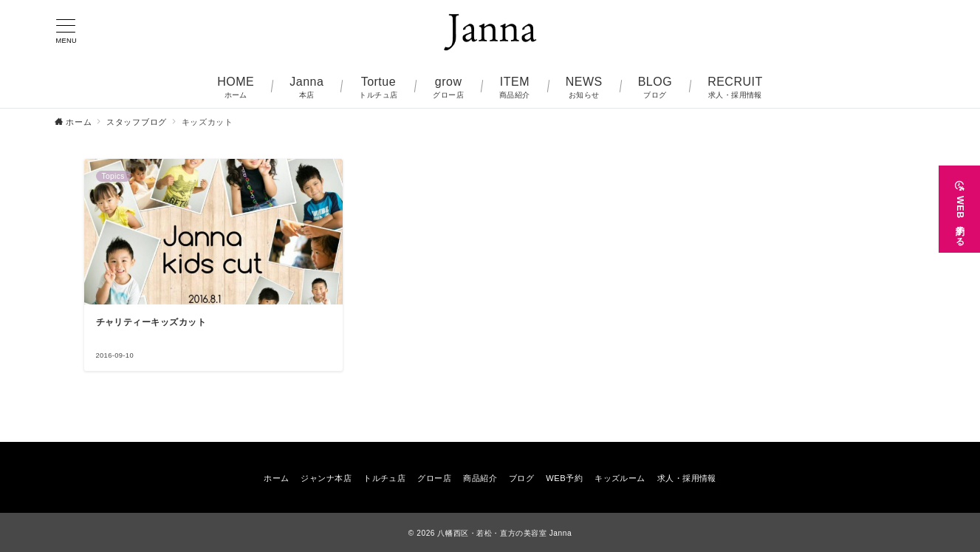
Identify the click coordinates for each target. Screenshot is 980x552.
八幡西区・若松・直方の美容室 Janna (504, 533)
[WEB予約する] (959, 209)
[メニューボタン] (66, 32)
